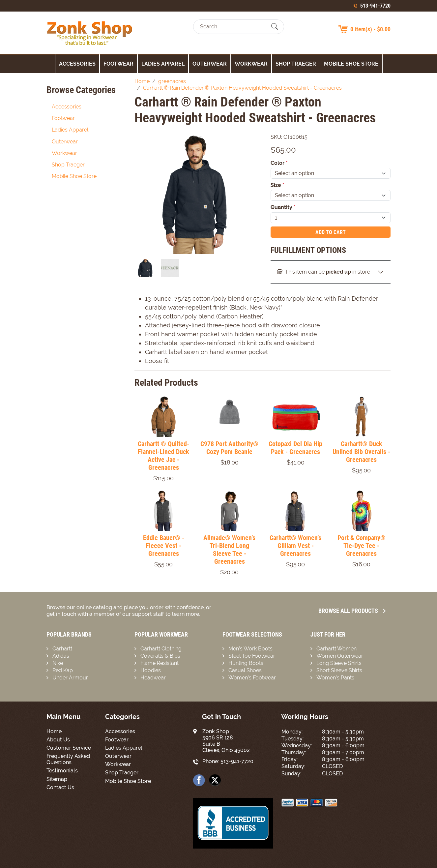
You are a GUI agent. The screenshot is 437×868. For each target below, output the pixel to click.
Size (277, 185)
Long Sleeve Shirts (339, 663)
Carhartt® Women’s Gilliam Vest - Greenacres (295, 546)
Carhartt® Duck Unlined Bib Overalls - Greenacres (361, 452)
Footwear (118, 64)
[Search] (233, 27)
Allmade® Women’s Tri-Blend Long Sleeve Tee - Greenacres (229, 550)
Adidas (61, 656)
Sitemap (57, 779)
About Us (58, 740)
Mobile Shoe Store (351, 64)
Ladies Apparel (163, 64)
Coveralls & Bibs (160, 656)
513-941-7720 (375, 6)
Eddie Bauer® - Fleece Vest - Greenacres (164, 546)
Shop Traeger (296, 64)
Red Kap (63, 670)
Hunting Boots (246, 663)
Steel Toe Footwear (252, 656)
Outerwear (210, 64)
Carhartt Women (336, 649)
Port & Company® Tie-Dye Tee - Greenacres (362, 546)
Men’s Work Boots (250, 649)
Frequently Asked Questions (68, 759)
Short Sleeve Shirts (339, 670)
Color (279, 163)
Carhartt (62, 649)
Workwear (251, 64)
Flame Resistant (160, 663)
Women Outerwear (340, 656)
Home (54, 731)
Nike (58, 663)
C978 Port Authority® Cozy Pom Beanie (229, 448)
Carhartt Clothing (161, 649)
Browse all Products (352, 611)
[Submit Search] (275, 27)
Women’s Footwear (252, 678)
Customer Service (69, 748)
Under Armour (70, 678)
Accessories (77, 64)
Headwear (153, 678)
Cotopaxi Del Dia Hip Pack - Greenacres (295, 448)
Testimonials (62, 771)
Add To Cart (331, 232)
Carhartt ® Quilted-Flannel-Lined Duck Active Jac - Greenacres (163, 456)
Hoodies (151, 670)
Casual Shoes (245, 670)
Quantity (283, 207)
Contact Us (60, 787)
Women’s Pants (335, 678)
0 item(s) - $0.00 (370, 29)
